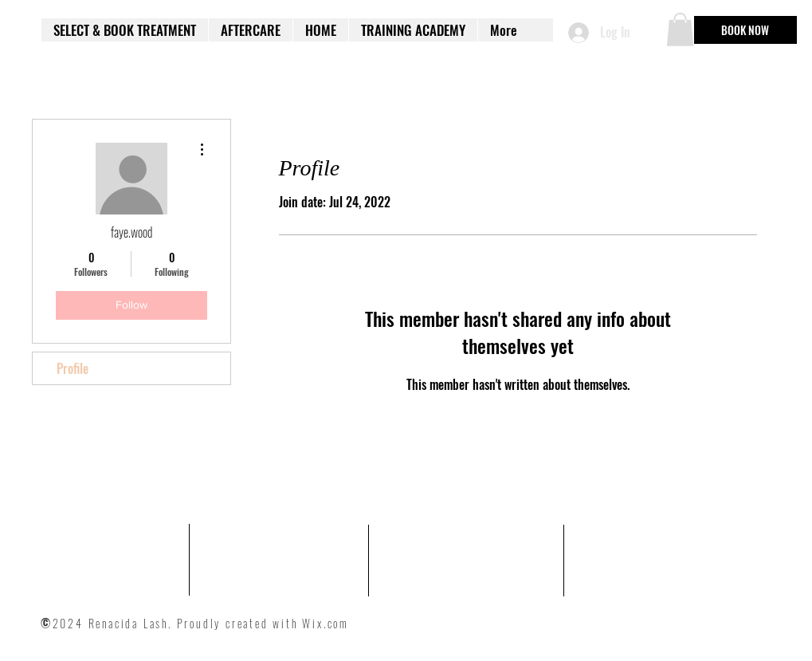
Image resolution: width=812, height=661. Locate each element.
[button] (680, 30)
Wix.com (326, 623)
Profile (73, 368)
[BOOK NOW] (745, 30)
